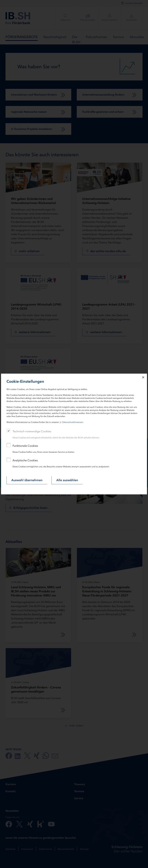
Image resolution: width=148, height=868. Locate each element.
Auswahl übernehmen (27, 480)
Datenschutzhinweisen (73, 422)
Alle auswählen (67, 480)
